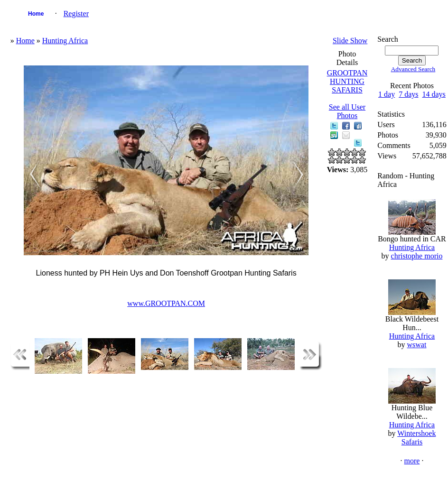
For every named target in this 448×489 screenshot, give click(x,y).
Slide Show (350, 41)
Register (76, 14)
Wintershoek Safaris (416, 438)
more (412, 461)
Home (36, 14)
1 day (387, 94)
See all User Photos (347, 111)
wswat (417, 345)
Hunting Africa (65, 41)
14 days (434, 94)
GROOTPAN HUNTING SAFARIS (347, 81)
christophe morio (417, 256)
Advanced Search (413, 69)
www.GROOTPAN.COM (166, 303)
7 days (408, 94)
